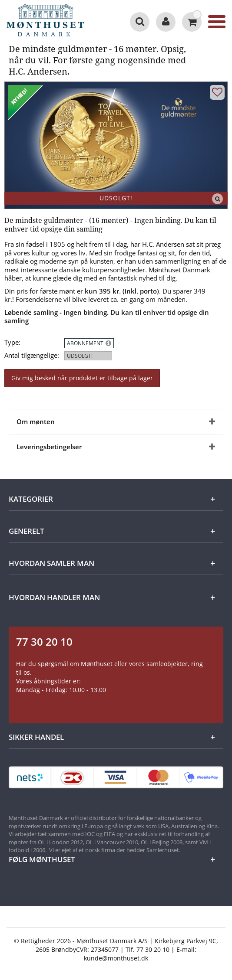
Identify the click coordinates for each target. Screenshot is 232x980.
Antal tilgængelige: (32, 355)
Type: (12, 342)
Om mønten (36, 421)
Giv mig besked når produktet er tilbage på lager (82, 378)
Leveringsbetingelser (49, 447)
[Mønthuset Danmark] (48, 22)
